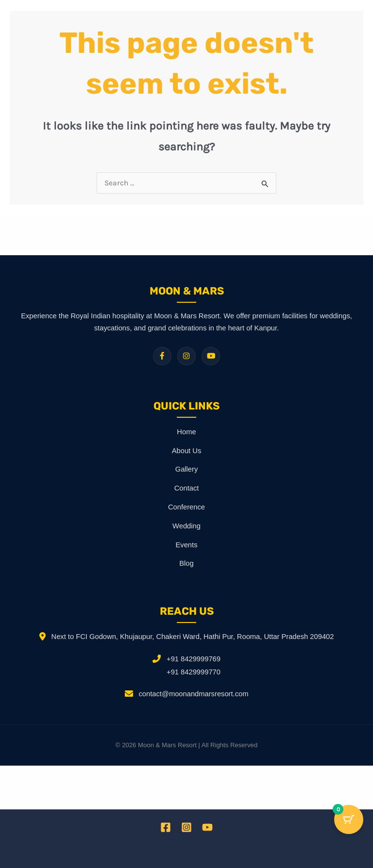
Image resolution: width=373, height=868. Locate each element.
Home (186, 432)
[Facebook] (166, 827)
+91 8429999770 (194, 672)
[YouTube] (207, 827)
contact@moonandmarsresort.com (194, 694)
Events (187, 545)
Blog (186, 563)
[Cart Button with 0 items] (349, 819)
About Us (187, 451)
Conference (186, 507)
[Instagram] (186, 827)
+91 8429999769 (194, 659)
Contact (187, 488)
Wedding (186, 526)
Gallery (187, 469)
